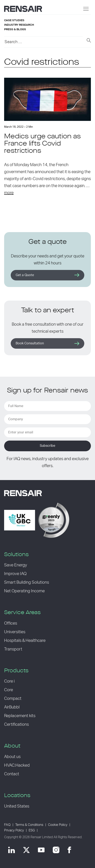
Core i (9, 681)
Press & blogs (15, 29)
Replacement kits (20, 716)
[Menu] (86, 9)
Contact (12, 774)
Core (9, 690)
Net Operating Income (24, 591)
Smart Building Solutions (27, 582)
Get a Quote (25, 275)
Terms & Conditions (29, 825)
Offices (11, 623)
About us (12, 757)
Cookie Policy (58, 825)
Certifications (16, 724)
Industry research (19, 25)
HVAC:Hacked (17, 765)
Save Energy (16, 565)
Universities (15, 632)
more (9, 193)
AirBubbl (12, 707)
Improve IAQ (15, 574)
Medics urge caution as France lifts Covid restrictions (42, 144)
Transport (13, 649)
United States (17, 806)
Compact (13, 699)
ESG (32, 830)
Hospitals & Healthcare (25, 641)
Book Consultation (30, 343)
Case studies (14, 20)
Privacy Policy (14, 830)
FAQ (7, 825)
